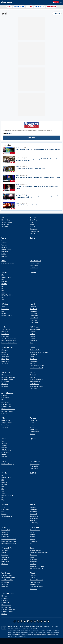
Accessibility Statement (14, 628)
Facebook (15, 621)
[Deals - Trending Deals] (6, 329)
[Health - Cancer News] (34, 316)
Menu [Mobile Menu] (61, 2)
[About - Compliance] (33, 388)
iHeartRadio (48, 621)
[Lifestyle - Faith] (3, 311)
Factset (16, 635)
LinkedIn (32, 621)
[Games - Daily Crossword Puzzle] (37, 366)
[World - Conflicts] (4, 243)
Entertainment (36, 261)
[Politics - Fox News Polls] (34, 231)
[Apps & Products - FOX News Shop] (6, 404)
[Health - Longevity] (33, 307)
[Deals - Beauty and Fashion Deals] (9, 343)
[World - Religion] (4, 254)
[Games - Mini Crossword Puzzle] (37, 368)
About (32, 372)
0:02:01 (13, 199)
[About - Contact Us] (33, 375)
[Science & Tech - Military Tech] (5, 359)
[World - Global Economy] (6, 249)
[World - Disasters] (4, 247)
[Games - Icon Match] (33, 363)
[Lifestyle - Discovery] (4, 313)
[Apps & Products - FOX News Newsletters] (8, 409)
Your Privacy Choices (29, 626)
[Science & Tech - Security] (4, 352)
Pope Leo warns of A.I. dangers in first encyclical (30, 168)
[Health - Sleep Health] (34, 313)
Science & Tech (7, 347)
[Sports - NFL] (3, 275)
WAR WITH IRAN (19, 7)
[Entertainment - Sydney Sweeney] (35, 263)
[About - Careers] (32, 377)
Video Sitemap (33, 628)
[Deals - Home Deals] (5, 334)
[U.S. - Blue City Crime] (6, 220)
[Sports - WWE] (3, 300)
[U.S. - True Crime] (5, 227)
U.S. (3, 217)
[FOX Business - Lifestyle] (33, 338)
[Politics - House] (32, 224)
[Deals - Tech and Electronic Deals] (9, 338)
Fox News (6, 3)
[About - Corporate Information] (37, 386)
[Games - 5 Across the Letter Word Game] (39, 352)
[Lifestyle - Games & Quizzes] (7, 316)
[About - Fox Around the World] (36, 379)
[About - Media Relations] (35, 384)
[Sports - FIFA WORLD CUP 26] (7, 295)
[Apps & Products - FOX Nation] (5, 400)
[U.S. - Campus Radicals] (7, 222)
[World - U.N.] (3, 241)
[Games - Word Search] (34, 361)
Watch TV (56, 2)
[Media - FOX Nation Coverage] (8, 263)
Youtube (25, 621)
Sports (4, 272)
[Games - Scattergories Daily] (36, 350)
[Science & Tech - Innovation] (5, 354)
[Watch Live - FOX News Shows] (7, 375)
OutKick (33, 272)
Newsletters (42, 621)
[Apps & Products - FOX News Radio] (6, 407)
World (4, 238)
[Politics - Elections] (33, 233)
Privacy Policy (19, 626)
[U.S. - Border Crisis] (5, 224)
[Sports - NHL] (3, 288)
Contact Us (54, 626)
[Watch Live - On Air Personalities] (7, 379)
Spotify (45, 621)
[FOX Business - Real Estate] (33, 341)
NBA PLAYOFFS (40, 7)
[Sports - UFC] (3, 297)
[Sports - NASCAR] (4, 282)
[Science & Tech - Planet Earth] (5, 361)
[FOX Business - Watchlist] (33, 336)
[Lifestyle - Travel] (3, 307)
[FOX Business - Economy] (33, 332)
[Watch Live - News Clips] (5, 386)
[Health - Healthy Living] (34, 322)
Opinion (33, 238)
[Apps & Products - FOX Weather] (5, 398)
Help (49, 626)
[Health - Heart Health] (34, 320)
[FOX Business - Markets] (32, 334)
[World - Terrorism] (4, 245)
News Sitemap (25, 628)
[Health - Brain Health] (34, 309)
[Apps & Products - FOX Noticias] (5, 402)
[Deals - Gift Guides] (5, 332)
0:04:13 (13, 162)
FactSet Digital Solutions (40, 635)
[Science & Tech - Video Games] (5, 357)
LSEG (25, 637)
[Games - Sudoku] (32, 357)
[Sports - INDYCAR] (4, 284)
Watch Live (6, 372)
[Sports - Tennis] (3, 293)
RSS (38, 621)
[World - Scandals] (4, 256)
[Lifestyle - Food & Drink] (5, 309)
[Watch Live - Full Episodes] (5, 382)
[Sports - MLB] (3, 279)
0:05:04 (13, 181)
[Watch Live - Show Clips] (5, 384)
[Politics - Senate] (32, 222)
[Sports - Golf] (3, 291)
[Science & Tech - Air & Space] (5, 350)
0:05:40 (13, 172)
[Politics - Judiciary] (33, 227)
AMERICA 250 (51, 7)
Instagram (21, 621)
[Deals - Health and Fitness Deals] (9, 341)
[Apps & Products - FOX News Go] (5, 396)
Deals (4, 327)
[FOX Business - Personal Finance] (35, 329)
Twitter (18, 621)
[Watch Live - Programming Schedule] (8, 377)
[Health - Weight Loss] (34, 311)
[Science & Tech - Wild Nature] (5, 363)
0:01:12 (13, 153)
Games (33, 347)
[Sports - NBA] (3, 286)
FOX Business (35, 327)
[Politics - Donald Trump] (34, 220)
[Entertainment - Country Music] (34, 268)
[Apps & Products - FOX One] (4, 413)
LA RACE (29, 7)
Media (4, 261)
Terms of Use (11, 626)
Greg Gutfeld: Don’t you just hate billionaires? (29, 205)
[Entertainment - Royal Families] (34, 266)
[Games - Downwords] (33, 354)
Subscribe (57, 13)
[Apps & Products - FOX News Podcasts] (7, 411)
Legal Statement (51, 635)
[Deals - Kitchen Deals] (5, 336)
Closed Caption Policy (41, 626)
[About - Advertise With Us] (35, 382)
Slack (35, 621)
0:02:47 (13, 209)
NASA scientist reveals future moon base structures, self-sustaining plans (38, 150)
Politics (33, 217)
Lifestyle (5, 304)
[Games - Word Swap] (33, 359)
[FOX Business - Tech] (31, 343)
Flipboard (28, 621)
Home (9, 7)
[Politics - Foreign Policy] (34, 229)
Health (33, 304)
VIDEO (17, 148)
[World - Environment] (5, 252)
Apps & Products (8, 393)
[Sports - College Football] (6, 277)
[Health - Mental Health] (34, 318)
